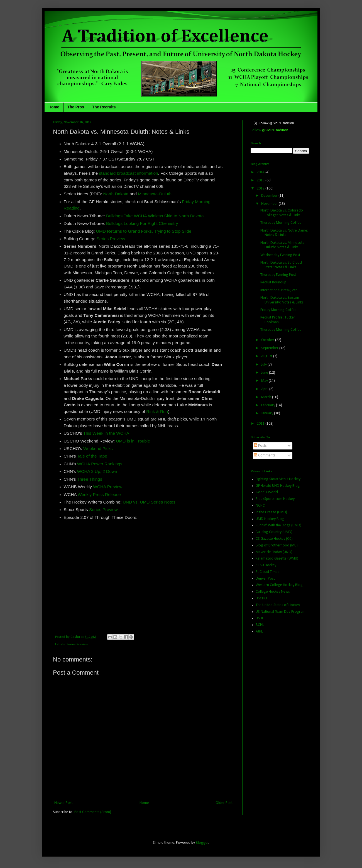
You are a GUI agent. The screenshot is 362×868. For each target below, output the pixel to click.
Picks (108, 448)
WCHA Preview (108, 487)
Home (54, 107)
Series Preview (111, 239)
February (269, 405)
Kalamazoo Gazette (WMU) (277, 559)
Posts (260, 446)
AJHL (259, 632)
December (270, 196)
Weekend (93, 448)
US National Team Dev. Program (281, 612)
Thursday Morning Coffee (281, 223)
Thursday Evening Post (278, 275)
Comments (265, 455)
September (270, 348)
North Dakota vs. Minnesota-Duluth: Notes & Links (283, 245)
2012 (261, 189)
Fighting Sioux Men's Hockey (278, 479)
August (267, 356)
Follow (269, 130)
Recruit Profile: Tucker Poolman (278, 320)
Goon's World (267, 492)
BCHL (260, 625)
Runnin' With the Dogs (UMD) (278, 525)
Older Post (224, 803)
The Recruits (104, 107)
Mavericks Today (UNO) (274, 552)
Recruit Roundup (273, 282)
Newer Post (63, 803)
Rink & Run (157, 411)
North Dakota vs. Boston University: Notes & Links (282, 300)
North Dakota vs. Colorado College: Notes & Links (282, 213)
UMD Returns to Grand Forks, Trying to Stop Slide (144, 231)
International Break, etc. (279, 290)
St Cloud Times (267, 572)
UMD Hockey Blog (270, 519)
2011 (261, 424)
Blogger (202, 843)
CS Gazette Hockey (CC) (274, 539)
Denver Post (265, 579)
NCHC (260, 506)
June (265, 373)
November (270, 204)
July (264, 365)
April (265, 389)
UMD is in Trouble (133, 441)
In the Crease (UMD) (271, 512)
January (268, 413)
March (267, 397)
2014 (261, 172)
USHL (260, 618)
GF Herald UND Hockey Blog (278, 486)
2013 (261, 180)
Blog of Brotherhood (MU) (277, 545)
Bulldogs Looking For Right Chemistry (142, 223)
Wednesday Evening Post (280, 255)
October (268, 340)
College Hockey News (273, 592)
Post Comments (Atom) (93, 812)
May (265, 381)
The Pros (76, 107)
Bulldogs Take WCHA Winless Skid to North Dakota (155, 216)
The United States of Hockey (278, 605)
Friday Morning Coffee (278, 310)
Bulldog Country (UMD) (274, 532)
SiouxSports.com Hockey (275, 499)
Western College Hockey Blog (279, 585)
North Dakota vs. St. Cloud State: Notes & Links (281, 265)
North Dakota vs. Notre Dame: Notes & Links (284, 233)
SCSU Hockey (266, 565)
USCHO (261, 598)
